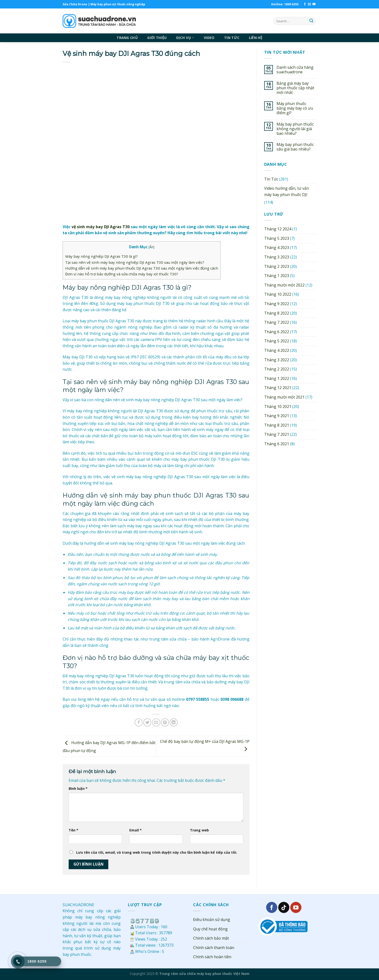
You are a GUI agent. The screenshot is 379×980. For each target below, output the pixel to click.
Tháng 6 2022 (277, 332)
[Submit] (311, 21)
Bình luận (78, 788)
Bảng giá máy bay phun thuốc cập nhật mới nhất (295, 88)
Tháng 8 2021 (277, 425)
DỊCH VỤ (185, 38)
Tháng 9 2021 (277, 416)
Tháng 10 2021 (278, 407)
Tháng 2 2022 (277, 369)
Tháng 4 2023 (277, 248)
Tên (73, 830)
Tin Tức (271, 179)
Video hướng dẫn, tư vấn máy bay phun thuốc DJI (287, 191)
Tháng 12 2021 (278, 388)
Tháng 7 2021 (277, 434)
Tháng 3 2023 (277, 257)
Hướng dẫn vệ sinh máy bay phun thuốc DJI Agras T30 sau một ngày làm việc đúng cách (142, 268)
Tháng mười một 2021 (284, 397)
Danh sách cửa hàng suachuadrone (295, 70)
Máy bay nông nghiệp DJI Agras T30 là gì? (102, 256)
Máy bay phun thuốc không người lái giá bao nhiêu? (295, 129)
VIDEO (209, 38)
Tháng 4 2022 (277, 350)
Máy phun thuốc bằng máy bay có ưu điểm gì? (295, 108)
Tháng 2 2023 (277, 266)
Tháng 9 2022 (277, 304)
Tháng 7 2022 (277, 322)
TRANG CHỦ (127, 38)
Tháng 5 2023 (277, 238)
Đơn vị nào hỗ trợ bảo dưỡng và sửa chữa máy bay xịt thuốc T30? (122, 274)
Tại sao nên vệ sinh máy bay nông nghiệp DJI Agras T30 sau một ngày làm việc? (135, 262)
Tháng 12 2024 (278, 229)
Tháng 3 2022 (277, 360)
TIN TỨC (232, 38)
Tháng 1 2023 (277, 276)
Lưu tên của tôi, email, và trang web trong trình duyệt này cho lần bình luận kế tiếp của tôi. (157, 852)
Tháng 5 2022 (277, 341)
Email (135, 830)
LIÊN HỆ (256, 38)
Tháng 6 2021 (277, 444)
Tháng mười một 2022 (284, 285)
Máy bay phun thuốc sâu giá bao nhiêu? (295, 147)
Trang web (199, 830)
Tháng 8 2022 (277, 313)
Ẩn (151, 247)
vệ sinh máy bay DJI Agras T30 (101, 227)
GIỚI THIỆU (157, 38)
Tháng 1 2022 (277, 378)
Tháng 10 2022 (278, 294)
